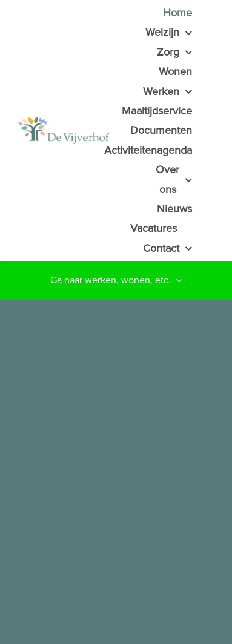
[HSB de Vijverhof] (92, 130)
